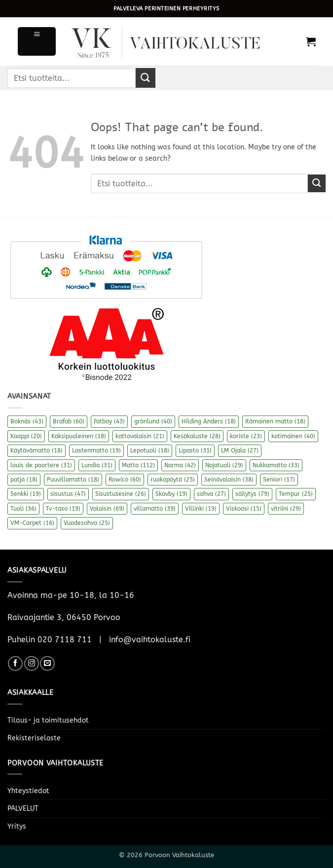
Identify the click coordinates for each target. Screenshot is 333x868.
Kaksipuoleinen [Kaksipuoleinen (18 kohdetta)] (79, 436)
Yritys (17, 826)
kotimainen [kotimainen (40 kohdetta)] (293, 436)
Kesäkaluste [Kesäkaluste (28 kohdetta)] (197, 436)
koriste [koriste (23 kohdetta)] (246, 436)
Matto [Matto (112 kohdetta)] (138, 465)
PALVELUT (23, 809)
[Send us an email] (47, 663)
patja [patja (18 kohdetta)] (24, 480)
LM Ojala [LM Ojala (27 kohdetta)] (240, 451)
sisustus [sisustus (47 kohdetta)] (68, 494)
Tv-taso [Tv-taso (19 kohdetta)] (63, 509)
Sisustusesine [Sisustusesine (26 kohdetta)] (121, 494)
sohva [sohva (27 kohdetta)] (211, 494)
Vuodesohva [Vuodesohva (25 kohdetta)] (87, 523)
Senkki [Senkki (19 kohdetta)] (26, 494)
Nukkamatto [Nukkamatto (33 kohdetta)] (276, 465)
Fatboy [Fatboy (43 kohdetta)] (109, 421)
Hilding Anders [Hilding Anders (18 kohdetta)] (209, 421)
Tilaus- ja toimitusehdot (48, 720)
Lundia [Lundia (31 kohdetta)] (97, 465)
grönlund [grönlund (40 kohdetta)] (153, 421)
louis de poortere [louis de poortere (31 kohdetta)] (41, 465)
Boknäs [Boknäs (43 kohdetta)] (27, 421)
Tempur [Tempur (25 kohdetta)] (296, 494)
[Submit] (146, 78)
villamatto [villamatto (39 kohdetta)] (155, 509)
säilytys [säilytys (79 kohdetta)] (252, 494)
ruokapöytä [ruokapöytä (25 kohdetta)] (173, 480)
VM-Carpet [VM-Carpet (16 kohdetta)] (32, 523)
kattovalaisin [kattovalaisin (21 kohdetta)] (140, 436)
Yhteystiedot (28, 791)
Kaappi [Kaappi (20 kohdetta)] (26, 436)
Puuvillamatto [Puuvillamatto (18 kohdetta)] (73, 480)
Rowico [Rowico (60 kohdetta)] (125, 480)
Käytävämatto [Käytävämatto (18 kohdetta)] (37, 451)
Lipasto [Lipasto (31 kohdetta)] (195, 451)
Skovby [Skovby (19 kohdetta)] (171, 494)
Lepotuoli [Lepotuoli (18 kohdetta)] (150, 451)
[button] (37, 41)
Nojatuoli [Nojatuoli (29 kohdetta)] (224, 465)
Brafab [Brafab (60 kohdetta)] (69, 421)
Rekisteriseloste (34, 738)
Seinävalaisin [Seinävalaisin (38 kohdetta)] (229, 480)
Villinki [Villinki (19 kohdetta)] (201, 509)
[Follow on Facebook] (15, 663)
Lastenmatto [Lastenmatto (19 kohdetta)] (96, 451)
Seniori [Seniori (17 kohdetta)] (279, 480)
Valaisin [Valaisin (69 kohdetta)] (107, 509)
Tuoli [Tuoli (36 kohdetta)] (23, 509)
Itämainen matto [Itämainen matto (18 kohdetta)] (275, 421)
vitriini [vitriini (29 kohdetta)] (286, 509)
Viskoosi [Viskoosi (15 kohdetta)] (244, 509)
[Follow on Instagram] (32, 663)
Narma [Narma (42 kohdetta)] (180, 465)
